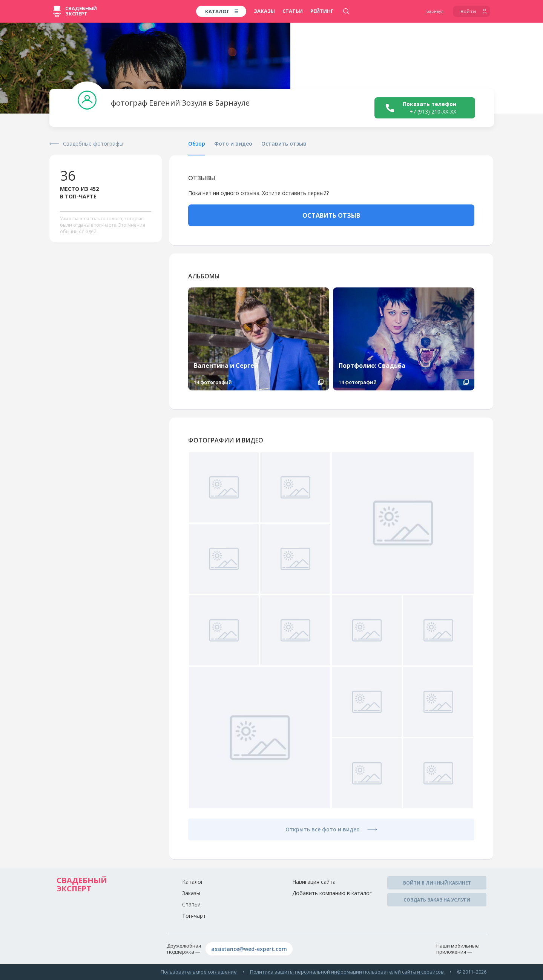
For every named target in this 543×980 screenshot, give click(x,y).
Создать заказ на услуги (437, 900)
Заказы (264, 11)
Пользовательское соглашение (199, 972)
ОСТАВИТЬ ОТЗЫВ (331, 215)
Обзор (197, 144)
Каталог (193, 882)
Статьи (293, 11)
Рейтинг (322, 11)
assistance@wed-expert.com (249, 949)
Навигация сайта (314, 882)
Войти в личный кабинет (437, 883)
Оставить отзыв (284, 144)
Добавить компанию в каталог (332, 893)
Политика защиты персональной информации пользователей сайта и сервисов (347, 972)
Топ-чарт (194, 916)
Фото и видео (233, 144)
